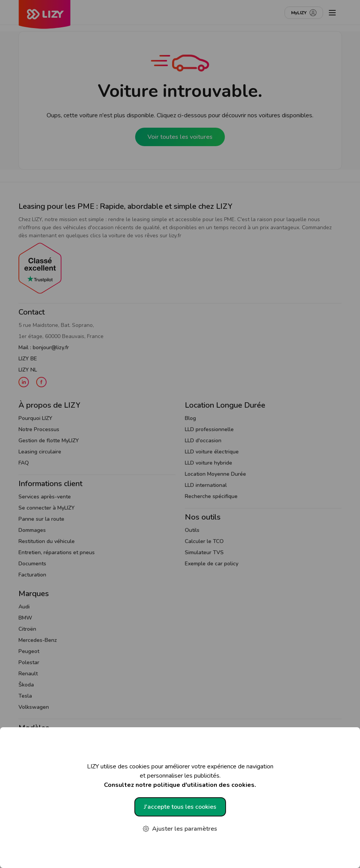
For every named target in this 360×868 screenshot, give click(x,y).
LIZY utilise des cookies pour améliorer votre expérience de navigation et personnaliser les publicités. (180, 776)
